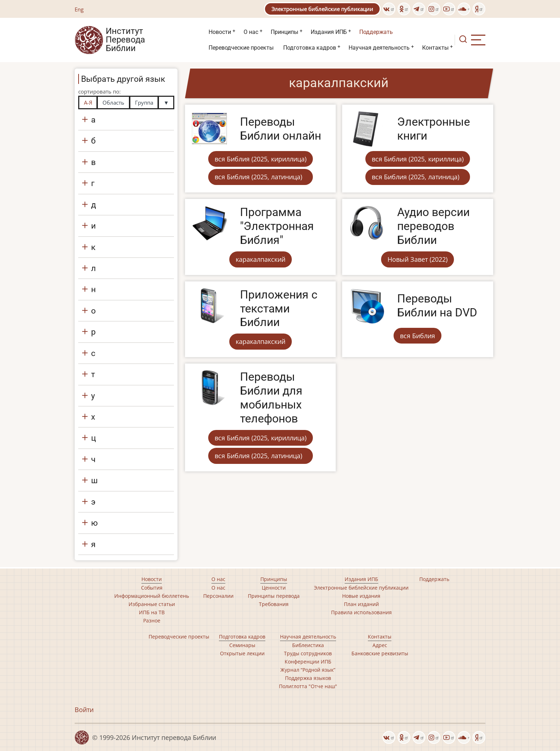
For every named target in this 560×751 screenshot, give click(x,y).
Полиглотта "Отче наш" (308, 686)
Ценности (274, 588)
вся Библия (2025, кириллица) (261, 159)
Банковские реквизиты (380, 653)
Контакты (435, 48)
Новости (220, 32)
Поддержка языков (308, 678)
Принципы (284, 32)
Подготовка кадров (310, 48)
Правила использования (361, 612)
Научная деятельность (379, 48)
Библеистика (308, 645)
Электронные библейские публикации (322, 9)
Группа (144, 102)
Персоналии (218, 596)
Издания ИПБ (329, 32)
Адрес (380, 645)
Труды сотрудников (308, 653)
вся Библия (417, 336)
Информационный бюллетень (152, 596)
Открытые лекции (242, 653)
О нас (251, 32)
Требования (274, 604)
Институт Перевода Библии (125, 40)
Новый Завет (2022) (417, 259)
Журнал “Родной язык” (308, 670)
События (152, 588)
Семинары (242, 645)
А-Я (88, 102)
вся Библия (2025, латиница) (258, 177)
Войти (84, 710)
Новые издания (361, 596)
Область (113, 102)
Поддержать (376, 32)
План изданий (361, 604)
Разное (152, 620)
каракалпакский (261, 259)
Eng (79, 9)
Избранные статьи (152, 604)
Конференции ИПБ (308, 662)
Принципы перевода (274, 596)
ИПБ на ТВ (152, 612)
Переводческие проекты (241, 48)
